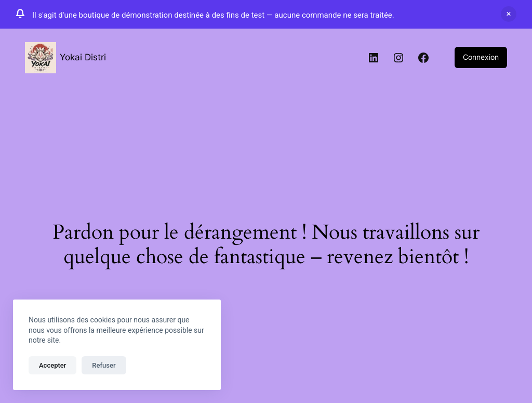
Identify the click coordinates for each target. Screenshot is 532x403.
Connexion (481, 57)
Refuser (104, 365)
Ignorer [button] (509, 14)
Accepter (52, 365)
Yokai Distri (83, 57)
